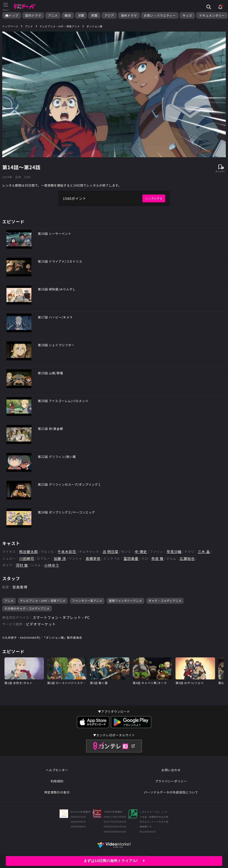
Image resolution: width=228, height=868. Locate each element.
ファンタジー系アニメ (87, 601)
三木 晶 (204, 552)
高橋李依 (93, 559)
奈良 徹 (158, 559)
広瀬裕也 (187, 559)
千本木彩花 (67, 552)
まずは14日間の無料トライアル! (114, 861)
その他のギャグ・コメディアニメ (27, 608)
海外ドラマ (129, 15)
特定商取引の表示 (57, 792)
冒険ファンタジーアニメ (125, 601)
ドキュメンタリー (212, 15)
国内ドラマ (33, 15)
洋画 (81, 15)
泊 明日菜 (110, 552)
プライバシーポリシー (171, 781)
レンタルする (154, 198)
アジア (109, 15)
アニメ (53, 15)
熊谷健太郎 (28, 552)
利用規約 (57, 781)
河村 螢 (22, 565)
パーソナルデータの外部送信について (171, 792)
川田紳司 (27, 559)
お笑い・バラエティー (160, 15)
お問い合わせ (171, 770)
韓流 (68, 15)
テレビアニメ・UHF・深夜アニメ (43, 601)
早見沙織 (174, 552)
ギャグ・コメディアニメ (165, 601)
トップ (12, 15)
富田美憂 (131, 559)
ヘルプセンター (57, 770)
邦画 (94, 15)
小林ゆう (52, 565)
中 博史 (141, 552)
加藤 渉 (60, 559)
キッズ (187, 15)
